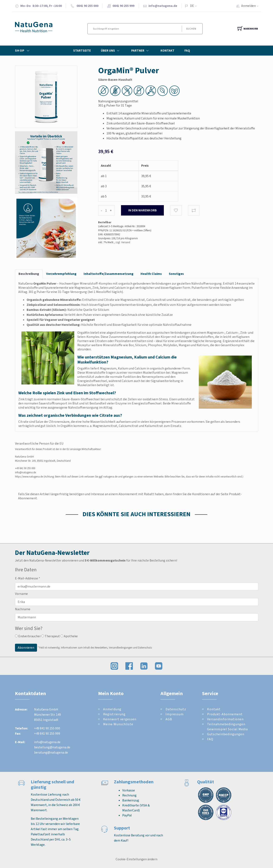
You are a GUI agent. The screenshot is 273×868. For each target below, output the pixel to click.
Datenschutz (176, 709)
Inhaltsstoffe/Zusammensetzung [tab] (109, 274)
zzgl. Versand (123, 242)
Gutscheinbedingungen (226, 734)
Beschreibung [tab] (29, 274)
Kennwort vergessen (120, 719)
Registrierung (114, 714)
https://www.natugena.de (29, 477)
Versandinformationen (225, 719)
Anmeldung (112, 709)
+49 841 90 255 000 (25, 468)
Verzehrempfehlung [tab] (61, 274)
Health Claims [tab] (151, 274)
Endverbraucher (28, 636)
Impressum (175, 714)
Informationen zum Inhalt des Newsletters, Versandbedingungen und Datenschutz (106, 648)
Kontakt (167, 51)
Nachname (23, 609)
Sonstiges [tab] (176, 274)
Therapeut (51, 636)
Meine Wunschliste (118, 724)
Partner (141, 51)
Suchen (191, 29)
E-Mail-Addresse (28, 578)
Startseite (82, 51)
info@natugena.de (163, 6)
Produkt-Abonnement (225, 714)
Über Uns (111, 51)
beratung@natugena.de (51, 752)
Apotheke (69, 636)
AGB (169, 719)
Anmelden (251, 6)
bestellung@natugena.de (52, 747)
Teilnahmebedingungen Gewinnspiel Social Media (227, 727)
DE (192, 6)
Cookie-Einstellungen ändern (136, 859)
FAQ (187, 51)
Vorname (21, 594)
